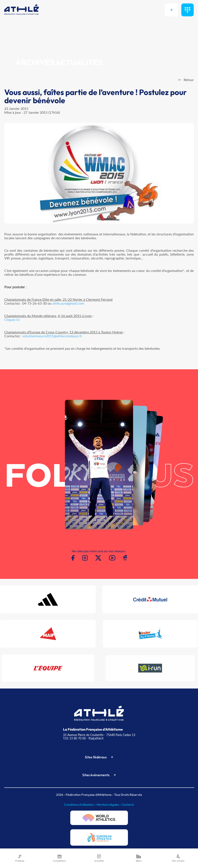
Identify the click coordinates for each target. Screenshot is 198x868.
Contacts (128, 805)
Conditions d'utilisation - (80, 805)
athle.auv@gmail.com (68, 303)
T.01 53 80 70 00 (74, 738)
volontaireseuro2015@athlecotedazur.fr (52, 336)
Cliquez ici (12, 320)
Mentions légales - (109, 805)
